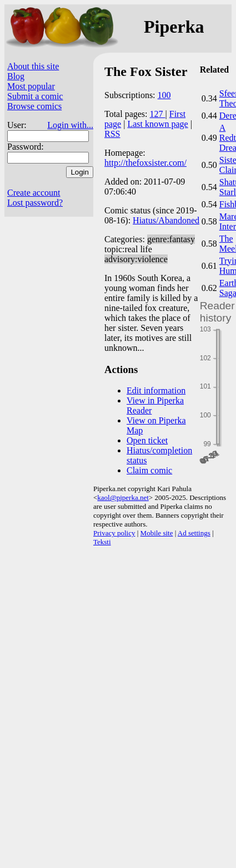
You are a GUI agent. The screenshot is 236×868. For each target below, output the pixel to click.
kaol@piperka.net (123, 497)
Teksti (102, 542)
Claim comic (149, 470)
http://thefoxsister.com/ (145, 163)
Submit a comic (35, 96)
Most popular (31, 86)
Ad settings (194, 533)
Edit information (156, 390)
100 (164, 95)
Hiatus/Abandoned (166, 220)
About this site (33, 66)
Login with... (70, 125)
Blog (16, 76)
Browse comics (34, 106)
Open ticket (147, 440)
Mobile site (157, 533)
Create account (34, 193)
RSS (112, 134)
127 (158, 114)
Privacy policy (114, 533)
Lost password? (35, 203)
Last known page (157, 124)
